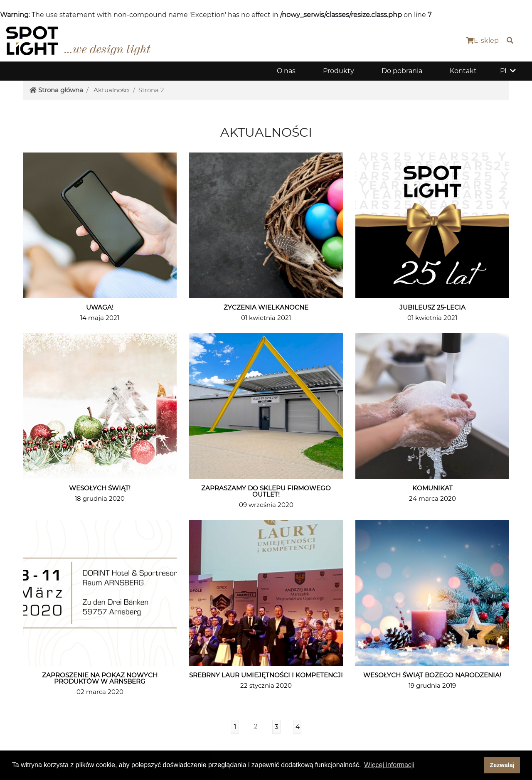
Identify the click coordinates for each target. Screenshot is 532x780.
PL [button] (508, 71)
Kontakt (463, 71)
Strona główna (56, 90)
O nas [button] (286, 71)
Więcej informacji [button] (389, 765)
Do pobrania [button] (402, 71)
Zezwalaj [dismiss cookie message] (502, 765)
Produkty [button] (339, 71)
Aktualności (112, 90)
